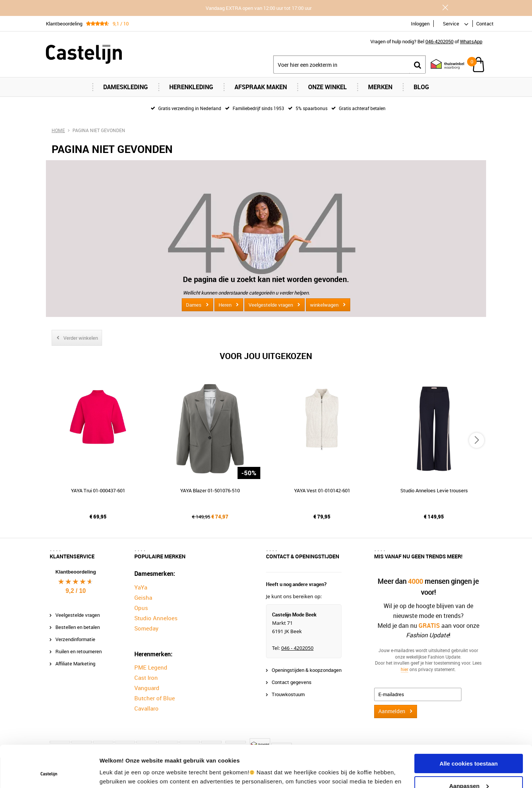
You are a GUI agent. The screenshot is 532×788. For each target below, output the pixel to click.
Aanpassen (469, 746)
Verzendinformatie (75, 639)
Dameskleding (126, 87)
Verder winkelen (81, 338)
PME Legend (151, 667)
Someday (146, 628)
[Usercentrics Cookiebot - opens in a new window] (49, 773)
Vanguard (147, 688)
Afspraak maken (261, 87)
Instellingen (116, 773)
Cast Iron (146, 678)
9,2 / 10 (76, 591)
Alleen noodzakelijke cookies (469, 769)
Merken (380, 87)
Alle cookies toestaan (468, 724)
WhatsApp (471, 41)
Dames (194, 305)
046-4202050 (439, 41)
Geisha (143, 597)
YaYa (141, 587)
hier (405, 669)
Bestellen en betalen (78, 627)
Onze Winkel (327, 87)
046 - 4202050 (297, 648)
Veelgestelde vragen (271, 305)
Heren (225, 305)
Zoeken (417, 65)
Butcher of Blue (155, 698)
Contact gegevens (292, 682)
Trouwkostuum (288, 694)
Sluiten (445, 8)
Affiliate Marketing (75, 663)
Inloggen (420, 24)
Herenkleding (191, 87)
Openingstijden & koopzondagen (307, 670)
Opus (141, 608)
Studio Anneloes (156, 618)
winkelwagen (324, 305)
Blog (421, 87)
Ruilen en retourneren (79, 651)
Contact (485, 24)
